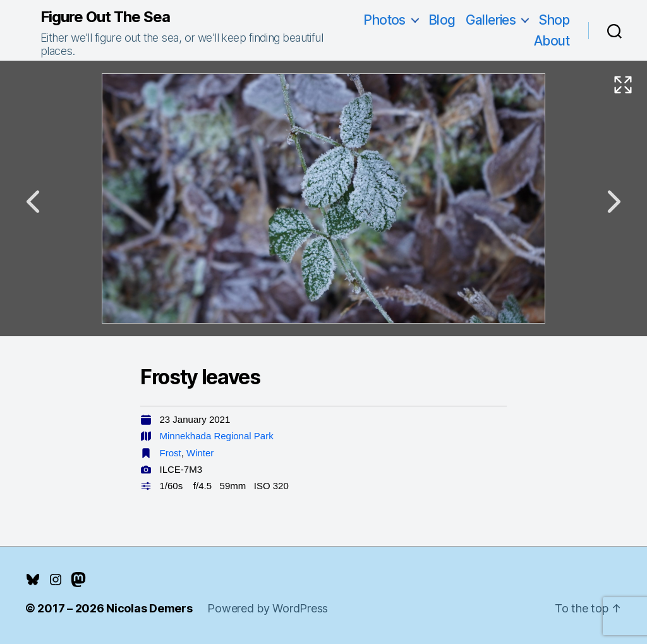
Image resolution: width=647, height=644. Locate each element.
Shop (554, 20)
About (552, 41)
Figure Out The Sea (105, 17)
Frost (171, 453)
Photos (384, 20)
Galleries (491, 20)
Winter (200, 453)
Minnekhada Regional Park (217, 436)
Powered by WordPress (268, 608)
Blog (442, 20)
